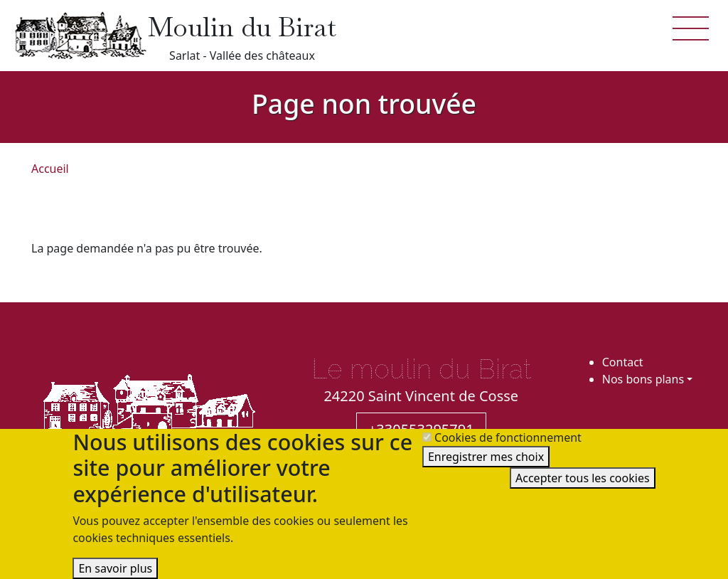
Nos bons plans (643, 379)
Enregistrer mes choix (486, 457)
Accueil (50, 169)
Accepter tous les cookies (583, 478)
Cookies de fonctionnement (508, 437)
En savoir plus (115, 568)
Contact (623, 362)
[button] (691, 27)
